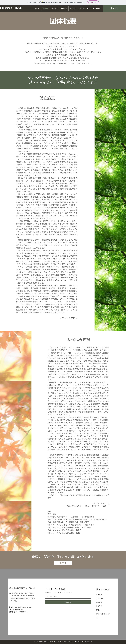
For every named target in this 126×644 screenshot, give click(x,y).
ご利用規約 (77, 642)
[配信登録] (68, 602)
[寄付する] (115, 8)
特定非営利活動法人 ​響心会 (22, 588)
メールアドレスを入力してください (58, 592)
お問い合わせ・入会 (103, 614)
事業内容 (99, 602)
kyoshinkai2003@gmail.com (23, 607)
